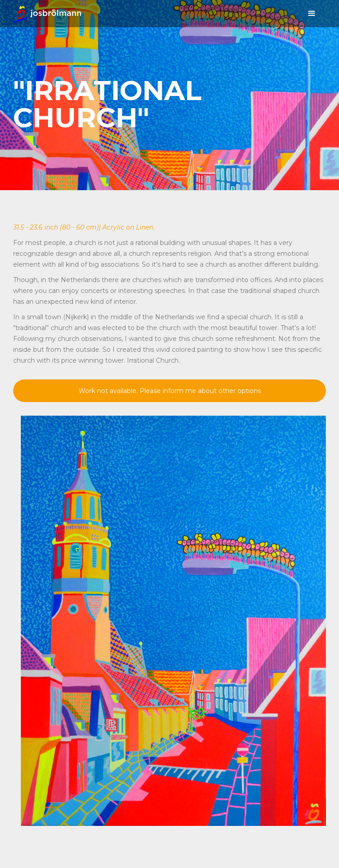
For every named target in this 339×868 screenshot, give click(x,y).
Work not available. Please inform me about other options (170, 391)
